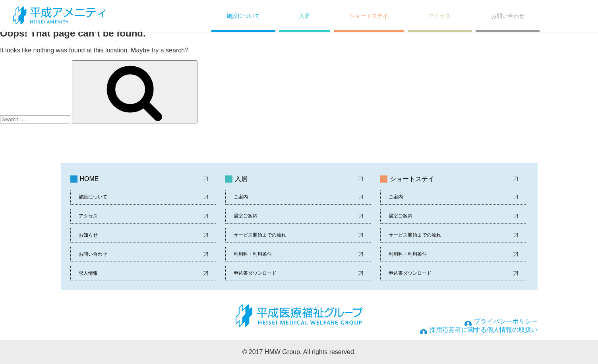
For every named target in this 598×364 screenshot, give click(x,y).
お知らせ (88, 235)
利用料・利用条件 (253, 254)
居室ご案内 (246, 216)
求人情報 (88, 273)
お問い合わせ (508, 16)
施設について (243, 16)
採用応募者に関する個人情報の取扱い (484, 330)
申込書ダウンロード (255, 273)
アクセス (439, 16)
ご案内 (241, 197)
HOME (89, 179)
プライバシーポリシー (506, 321)
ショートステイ (369, 16)
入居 (304, 16)
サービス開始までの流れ (260, 235)
